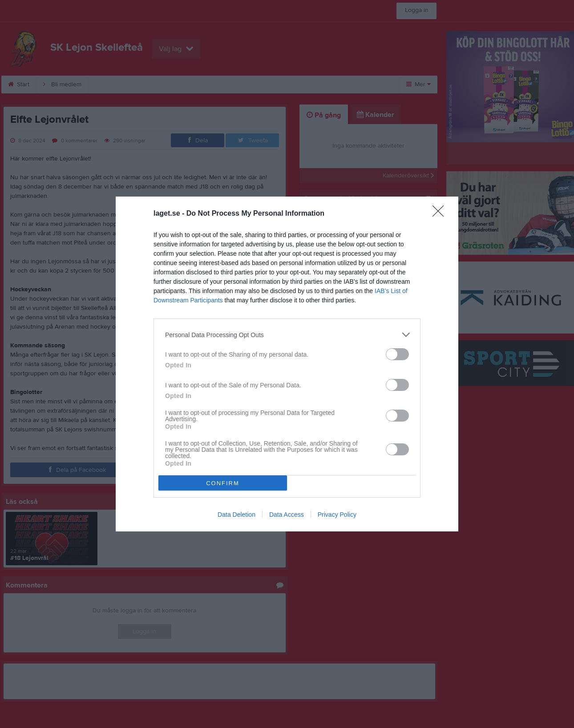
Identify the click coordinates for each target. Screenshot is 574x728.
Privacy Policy (337, 515)
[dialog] (287, 364)
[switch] (397, 354)
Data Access (287, 515)
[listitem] (287, 335)
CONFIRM (223, 483)
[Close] (441, 214)
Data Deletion (236, 515)
